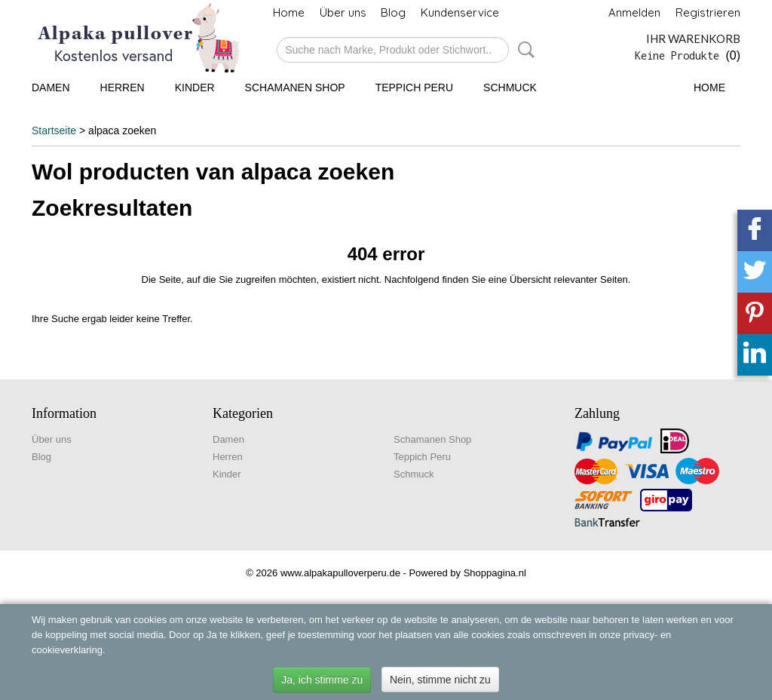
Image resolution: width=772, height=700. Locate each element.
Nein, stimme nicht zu (440, 680)
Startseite (54, 130)
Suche (523, 50)
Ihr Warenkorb (693, 38)
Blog (393, 12)
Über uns (343, 12)
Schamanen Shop (295, 87)
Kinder (195, 87)
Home (289, 12)
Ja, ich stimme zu (322, 680)
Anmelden (634, 12)
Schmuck (510, 87)
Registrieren (708, 12)
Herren (123, 87)
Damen (51, 87)
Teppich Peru (414, 87)
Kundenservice (460, 12)
